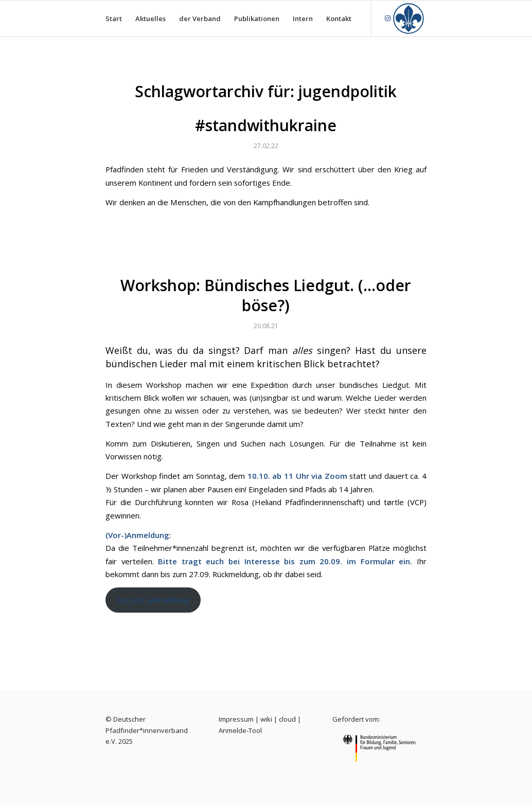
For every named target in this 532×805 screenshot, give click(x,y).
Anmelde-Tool (240, 730)
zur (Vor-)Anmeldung (153, 600)
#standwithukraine (266, 125)
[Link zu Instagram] (387, 18)
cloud (287, 719)
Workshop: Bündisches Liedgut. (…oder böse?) (266, 295)
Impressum (236, 719)
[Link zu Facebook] (403, 18)
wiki (266, 719)
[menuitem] (114, 19)
